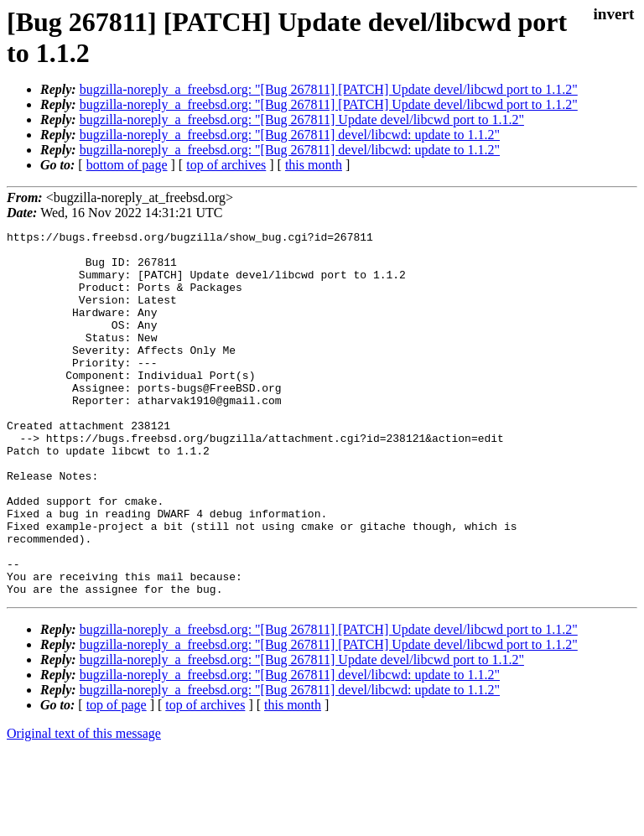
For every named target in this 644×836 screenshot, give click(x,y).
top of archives (226, 165)
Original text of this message (84, 806)
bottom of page (127, 165)
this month (314, 165)
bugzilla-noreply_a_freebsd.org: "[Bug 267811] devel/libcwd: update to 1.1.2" (290, 135)
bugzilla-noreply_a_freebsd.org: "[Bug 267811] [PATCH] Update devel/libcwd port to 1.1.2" (329, 89)
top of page (117, 778)
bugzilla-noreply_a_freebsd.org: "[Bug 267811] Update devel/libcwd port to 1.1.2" (302, 119)
